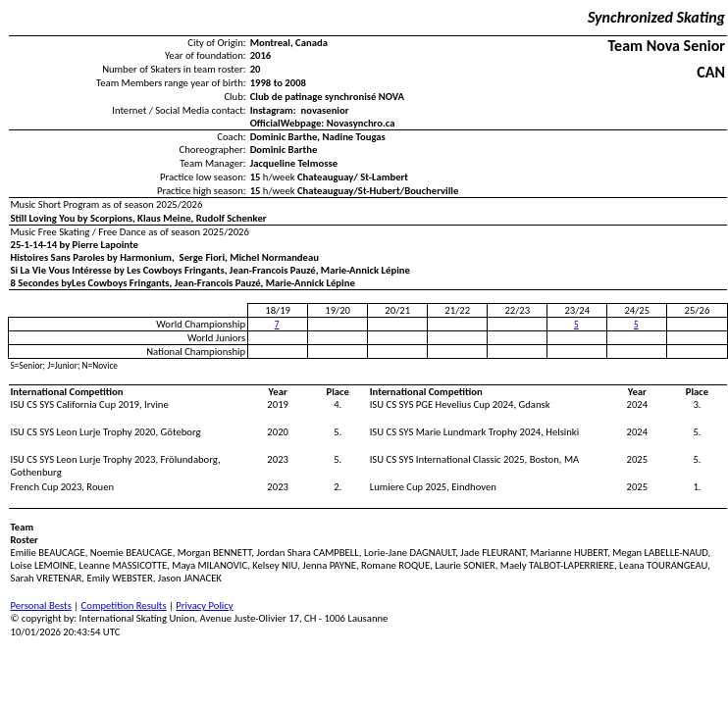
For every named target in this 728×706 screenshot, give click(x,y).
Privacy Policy (204, 605)
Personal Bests (41, 605)
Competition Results (124, 605)
